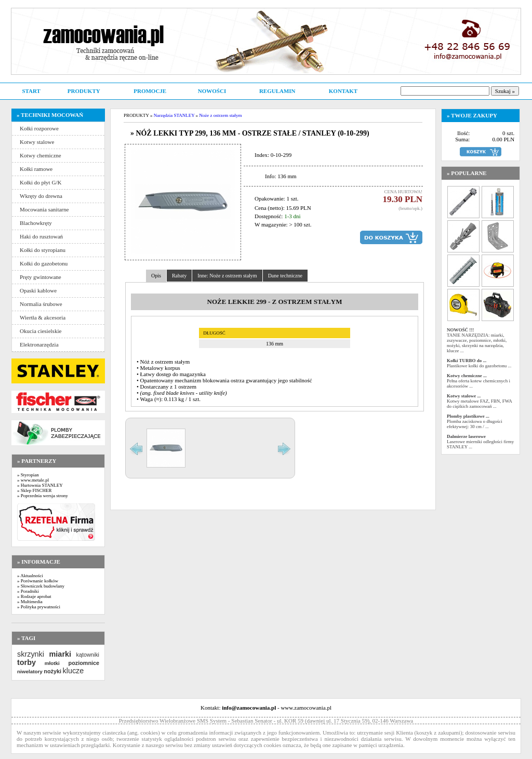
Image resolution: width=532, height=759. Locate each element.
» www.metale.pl (33, 480)
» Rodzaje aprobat (34, 596)
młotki (52, 663)
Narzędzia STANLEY (174, 115)
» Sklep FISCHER (35, 490)
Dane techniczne (285, 276)
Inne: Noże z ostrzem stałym (227, 276)
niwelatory (30, 671)
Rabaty (179, 276)
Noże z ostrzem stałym (220, 115)
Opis (156, 276)
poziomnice (84, 663)
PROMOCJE (150, 91)
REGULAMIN (277, 91)
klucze (73, 671)
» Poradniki (28, 591)
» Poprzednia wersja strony (43, 496)
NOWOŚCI (212, 91)
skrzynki (31, 654)
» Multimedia (30, 602)
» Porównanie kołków (38, 581)
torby (26, 662)
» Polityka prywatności (39, 607)
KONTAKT (343, 91)
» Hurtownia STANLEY (40, 485)
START (31, 91)
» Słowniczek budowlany (41, 586)
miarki (60, 654)
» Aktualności (30, 576)
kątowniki (88, 655)
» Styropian (28, 475)
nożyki (52, 671)
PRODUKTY (84, 91)
